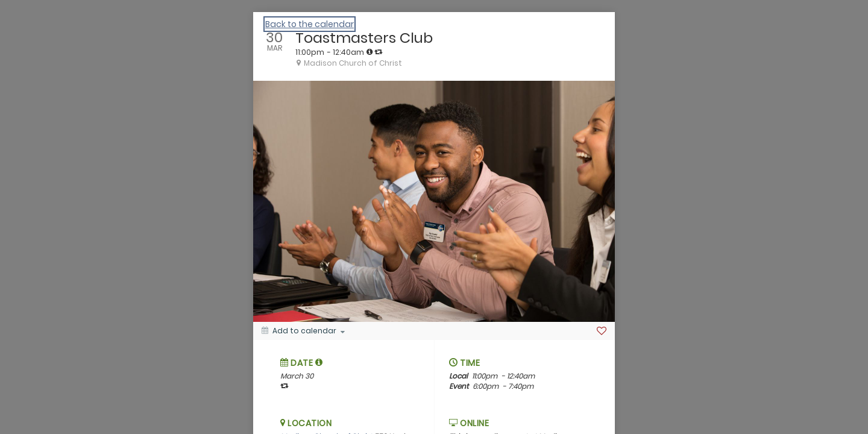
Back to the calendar (310, 24)
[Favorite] (602, 331)
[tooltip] (370, 52)
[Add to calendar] (303, 331)
